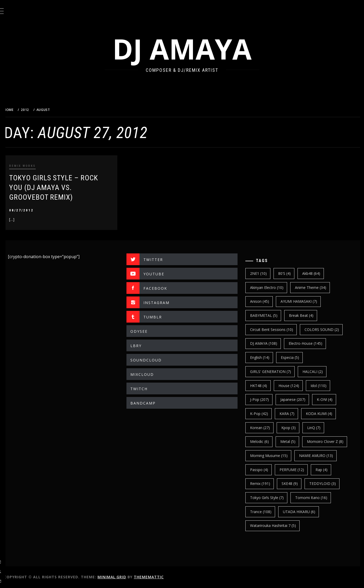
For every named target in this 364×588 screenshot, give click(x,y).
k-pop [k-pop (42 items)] (263, 414)
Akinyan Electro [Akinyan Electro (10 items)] (271, 287)
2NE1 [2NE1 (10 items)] (263, 273)
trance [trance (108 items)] (265, 512)
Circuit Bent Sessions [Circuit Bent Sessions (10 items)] (276, 329)
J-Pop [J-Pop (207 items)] (264, 399)
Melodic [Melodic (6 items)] (264, 441)
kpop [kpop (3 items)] (293, 428)
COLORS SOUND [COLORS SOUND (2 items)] (326, 329)
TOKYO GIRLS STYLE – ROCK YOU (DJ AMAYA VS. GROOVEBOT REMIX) (67, 188)
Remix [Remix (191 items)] (265, 483)
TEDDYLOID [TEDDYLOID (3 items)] (327, 483)
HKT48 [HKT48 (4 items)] (263, 386)
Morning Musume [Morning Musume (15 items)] (273, 456)
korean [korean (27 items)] (264, 428)
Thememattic (162, 577)
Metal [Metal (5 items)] (292, 441)
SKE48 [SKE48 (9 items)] (294, 483)
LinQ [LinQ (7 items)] (318, 428)
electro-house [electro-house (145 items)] (310, 343)
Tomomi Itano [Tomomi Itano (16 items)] (316, 498)
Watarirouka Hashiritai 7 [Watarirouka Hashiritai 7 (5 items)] (277, 525)
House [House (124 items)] (293, 386)
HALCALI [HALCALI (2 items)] (317, 372)
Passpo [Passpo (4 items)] (263, 470)
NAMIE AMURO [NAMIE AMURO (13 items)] (320, 456)
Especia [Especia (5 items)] (294, 357)
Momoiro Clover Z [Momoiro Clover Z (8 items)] (330, 441)
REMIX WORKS (35, 166)
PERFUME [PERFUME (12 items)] (296, 470)
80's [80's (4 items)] (289, 273)
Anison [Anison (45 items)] (264, 301)
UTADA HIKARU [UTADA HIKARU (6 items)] (304, 512)
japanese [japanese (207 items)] (297, 399)
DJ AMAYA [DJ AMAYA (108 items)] (268, 343)
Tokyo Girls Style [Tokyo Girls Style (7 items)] (271, 498)
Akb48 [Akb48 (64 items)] (316, 273)
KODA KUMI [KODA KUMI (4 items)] (323, 414)
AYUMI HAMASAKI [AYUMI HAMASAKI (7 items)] (303, 301)
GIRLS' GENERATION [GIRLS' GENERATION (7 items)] (275, 372)
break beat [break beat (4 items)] (306, 315)
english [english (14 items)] (264, 357)
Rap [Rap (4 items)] (326, 470)
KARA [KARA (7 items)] (291, 414)
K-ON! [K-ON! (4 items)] (329, 399)
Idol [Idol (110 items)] (323, 386)
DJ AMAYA (189, 49)
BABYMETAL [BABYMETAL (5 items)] (268, 315)
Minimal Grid (125, 577)
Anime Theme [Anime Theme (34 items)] (315, 287)
